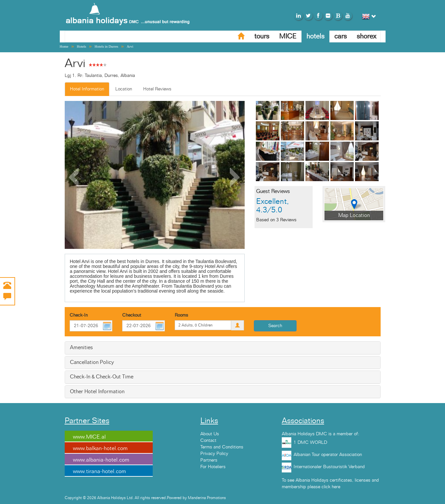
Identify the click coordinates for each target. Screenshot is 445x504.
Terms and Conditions (222, 447)
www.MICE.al (89, 437)
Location (124, 89)
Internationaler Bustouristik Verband (329, 467)
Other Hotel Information (97, 392)
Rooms (181, 315)
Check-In (79, 315)
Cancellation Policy (92, 362)
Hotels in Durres (106, 46)
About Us (210, 434)
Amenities (81, 348)
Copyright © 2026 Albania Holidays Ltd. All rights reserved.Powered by (126, 498)
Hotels (81, 46)
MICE (288, 36)
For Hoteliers (213, 467)
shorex (367, 36)
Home (64, 46)
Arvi (130, 46)
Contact (208, 441)
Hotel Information (87, 89)
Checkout (132, 315)
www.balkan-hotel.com (100, 448)
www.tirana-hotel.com (99, 471)
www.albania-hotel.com (101, 460)
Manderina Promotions (207, 498)
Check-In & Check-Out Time (102, 377)
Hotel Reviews (157, 89)
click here (331, 487)
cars (341, 36)
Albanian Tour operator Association (328, 455)
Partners (209, 460)
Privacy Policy (214, 454)
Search (275, 326)
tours (262, 36)
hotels (315, 36)
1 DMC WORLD (310, 443)
